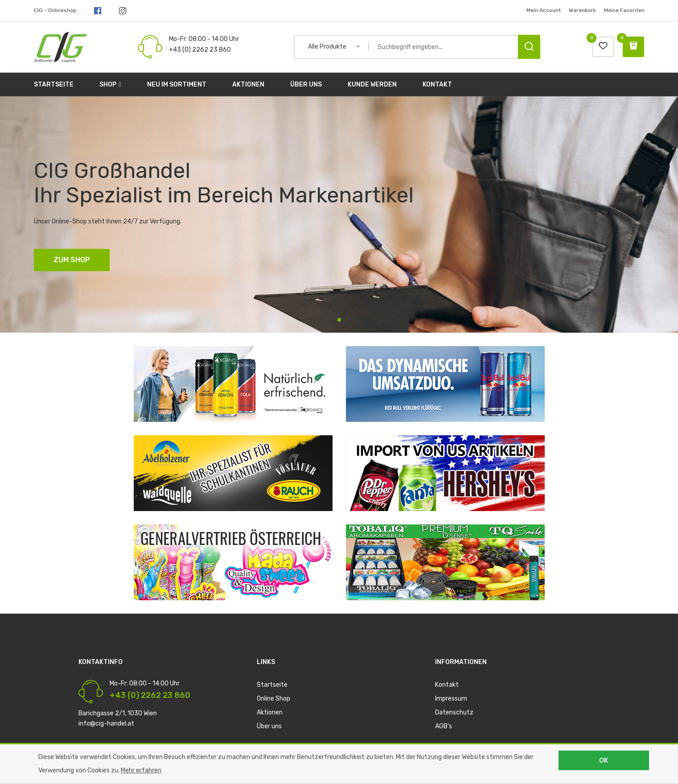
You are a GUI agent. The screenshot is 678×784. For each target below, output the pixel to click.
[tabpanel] (339, 215)
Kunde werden (372, 85)
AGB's (444, 726)
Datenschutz (454, 712)
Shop (110, 85)
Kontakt (437, 85)
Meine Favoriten (624, 10)
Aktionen (248, 85)
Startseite (54, 85)
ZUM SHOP (72, 260)
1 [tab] (339, 320)
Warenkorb (582, 10)
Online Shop (273, 699)
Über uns (306, 85)
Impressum (451, 699)
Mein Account (544, 10)
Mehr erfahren (141, 770)
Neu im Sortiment (177, 85)
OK (604, 760)
